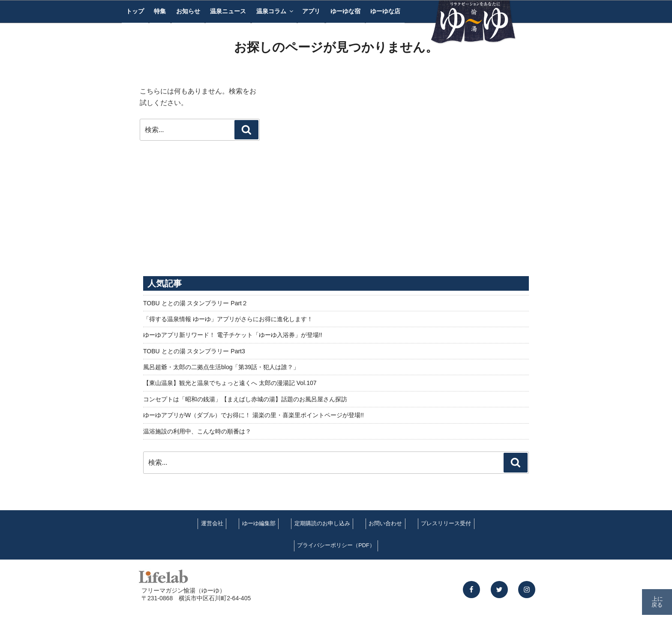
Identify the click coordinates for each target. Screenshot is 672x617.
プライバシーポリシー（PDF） (336, 545)
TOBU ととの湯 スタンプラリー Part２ (195, 303)
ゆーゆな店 (385, 11)
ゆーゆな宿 (345, 11)
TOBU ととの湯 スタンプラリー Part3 (194, 351)
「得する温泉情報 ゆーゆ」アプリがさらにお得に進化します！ (228, 319)
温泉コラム (275, 11)
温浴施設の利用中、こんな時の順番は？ (197, 431)
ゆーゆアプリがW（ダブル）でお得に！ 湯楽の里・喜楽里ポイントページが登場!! (253, 415)
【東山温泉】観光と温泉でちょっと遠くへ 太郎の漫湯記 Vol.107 (230, 383)
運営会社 (212, 523)
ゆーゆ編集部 (259, 523)
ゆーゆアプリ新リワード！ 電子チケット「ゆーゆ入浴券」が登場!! (233, 335)
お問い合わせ (385, 523)
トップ (135, 11)
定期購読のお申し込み (322, 523)
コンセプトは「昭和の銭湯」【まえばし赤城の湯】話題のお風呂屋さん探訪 (245, 399)
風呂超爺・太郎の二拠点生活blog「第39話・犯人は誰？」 (221, 367)
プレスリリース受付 (446, 523)
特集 (160, 11)
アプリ (311, 11)
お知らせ (188, 11)
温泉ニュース (228, 11)
